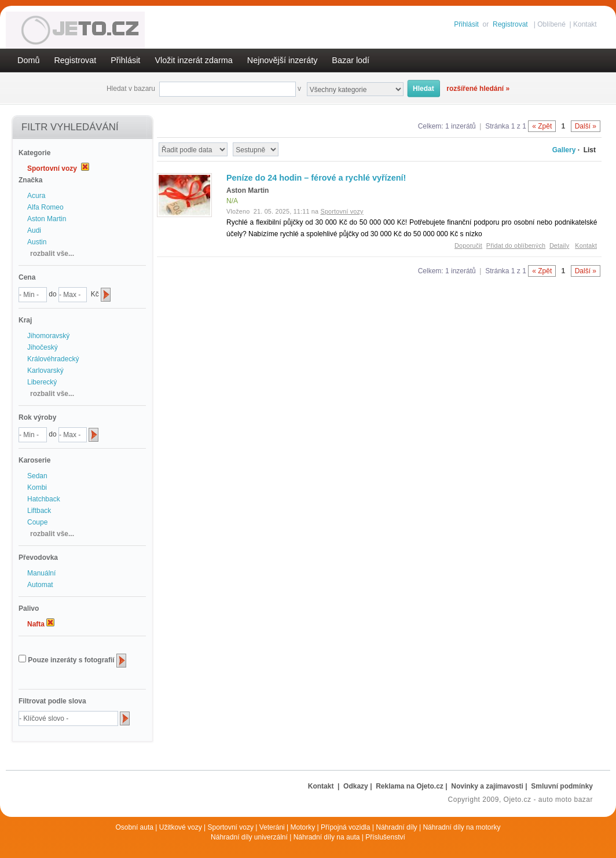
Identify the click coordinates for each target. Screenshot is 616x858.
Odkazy (356, 786)
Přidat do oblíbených (516, 245)
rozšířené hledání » (478, 89)
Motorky (303, 827)
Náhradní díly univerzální (249, 837)
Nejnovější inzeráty (283, 60)
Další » (586, 126)
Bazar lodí (351, 60)
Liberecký (42, 382)
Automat (40, 585)
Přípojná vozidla (345, 827)
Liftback (39, 511)
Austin (37, 242)
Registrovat (510, 24)
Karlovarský (45, 371)
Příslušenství (385, 837)
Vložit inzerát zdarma (193, 60)
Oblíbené (551, 24)
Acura (36, 196)
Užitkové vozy (181, 827)
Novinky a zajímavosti (487, 786)
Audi (34, 230)
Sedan (37, 476)
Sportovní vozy (231, 827)
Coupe (37, 522)
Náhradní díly (396, 827)
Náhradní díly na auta (327, 837)
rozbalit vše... (52, 254)
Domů (28, 60)
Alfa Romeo (45, 207)
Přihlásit (466, 24)
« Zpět (542, 126)
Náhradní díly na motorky (461, 827)
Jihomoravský (48, 336)
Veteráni (272, 827)
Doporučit (468, 245)
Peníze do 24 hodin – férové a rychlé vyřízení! (316, 178)
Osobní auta (135, 827)
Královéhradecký (53, 359)
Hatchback (44, 499)
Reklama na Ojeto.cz (410, 786)
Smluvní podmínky (562, 786)
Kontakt (585, 24)
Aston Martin (47, 219)
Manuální (41, 573)
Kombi (37, 487)
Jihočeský (43, 347)
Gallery (564, 150)
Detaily (559, 245)
